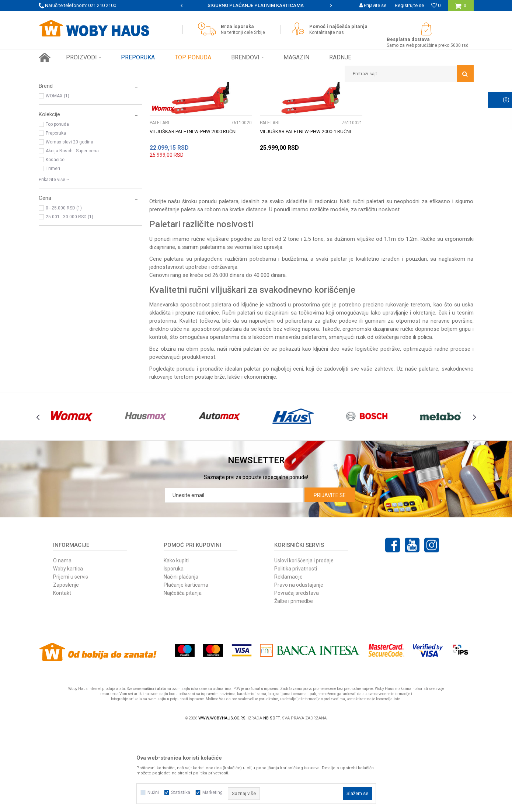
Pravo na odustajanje (299, 667)
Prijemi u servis (71, 659)
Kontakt (62, 675)
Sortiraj (291, 101)
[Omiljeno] (436, 5)
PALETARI (52, 128)
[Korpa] (461, 8)
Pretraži (215, 101)
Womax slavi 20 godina (69, 224)
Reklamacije (288, 659)
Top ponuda (57, 207)
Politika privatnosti (296, 651)
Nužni (153, 792)
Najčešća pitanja (183, 675)
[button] (409, 74)
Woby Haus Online (57, 88)
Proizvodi (91, 88)
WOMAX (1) (58, 178)
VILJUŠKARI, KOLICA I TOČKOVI (137, 88)
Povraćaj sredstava (297, 675)
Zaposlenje (66, 667)
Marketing (213, 792)
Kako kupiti (176, 643)
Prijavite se (330, 577)
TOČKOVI (54, 137)
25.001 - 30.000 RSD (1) (69, 299)
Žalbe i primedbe (294, 683)
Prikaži (397, 101)
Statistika (181, 792)
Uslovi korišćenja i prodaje (304, 643)
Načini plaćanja (181, 659)
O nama (62, 643)
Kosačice (55, 242)
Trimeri (53, 251)
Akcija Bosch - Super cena (72, 233)
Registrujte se (409, 5)
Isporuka (174, 651)
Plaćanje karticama (186, 667)
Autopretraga (259, 101)
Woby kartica (68, 651)
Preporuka (56, 215)
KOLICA (51, 119)
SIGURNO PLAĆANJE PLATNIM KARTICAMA (256, 5)
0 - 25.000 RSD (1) (64, 290)
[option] (256, 6)
